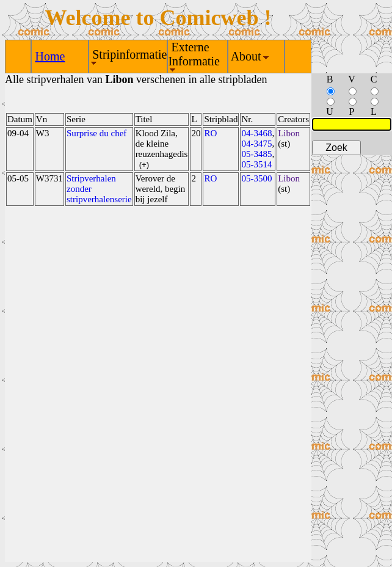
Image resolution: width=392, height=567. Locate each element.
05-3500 (256, 178)
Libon (289, 133)
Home (50, 56)
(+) (144, 165)
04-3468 (256, 133)
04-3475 (256, 144)
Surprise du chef (96, 133)
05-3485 (256, 154)
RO (210, 133)
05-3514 (256, 164)
